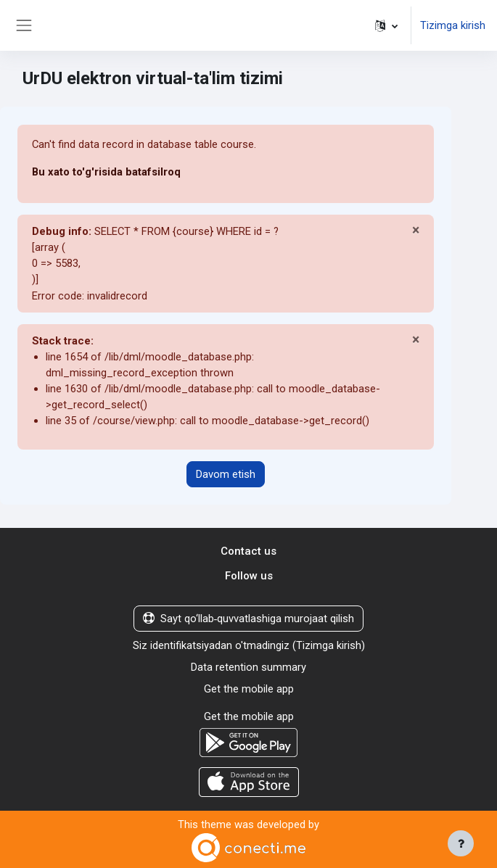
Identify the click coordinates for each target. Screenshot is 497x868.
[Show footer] (461, 843)
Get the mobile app (249, 689)
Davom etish (226, 474)
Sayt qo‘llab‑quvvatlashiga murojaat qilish (249, 619)
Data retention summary (248, 667)
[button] (386, 25)
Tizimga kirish (453, 25)
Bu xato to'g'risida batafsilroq (106, 172)
